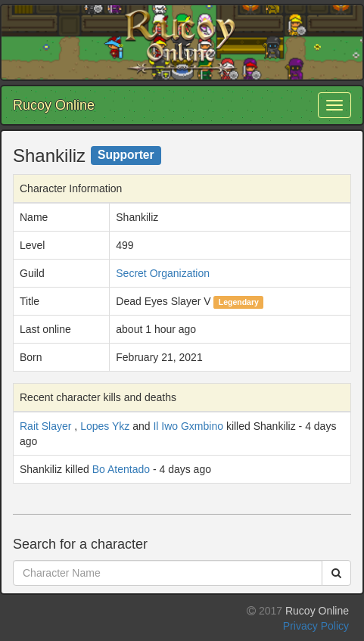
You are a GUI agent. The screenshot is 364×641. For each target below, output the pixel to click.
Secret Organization (163, 273)
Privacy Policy (316, 626)
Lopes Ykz (105, 426)
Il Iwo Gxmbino (188, 426)
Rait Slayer (45, 426)
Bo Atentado (121, 469)
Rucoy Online (54, 105)
